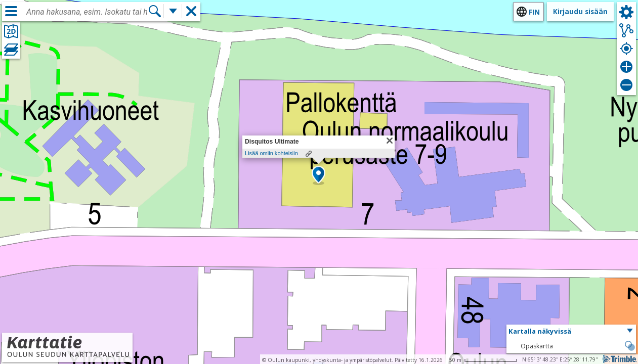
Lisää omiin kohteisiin (271, 153)
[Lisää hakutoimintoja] (173, 11)
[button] (318, 175)
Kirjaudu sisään (580, 11)
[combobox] (87, 12)
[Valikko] (11, 11)
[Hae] (155, 11)
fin (534, 12)
